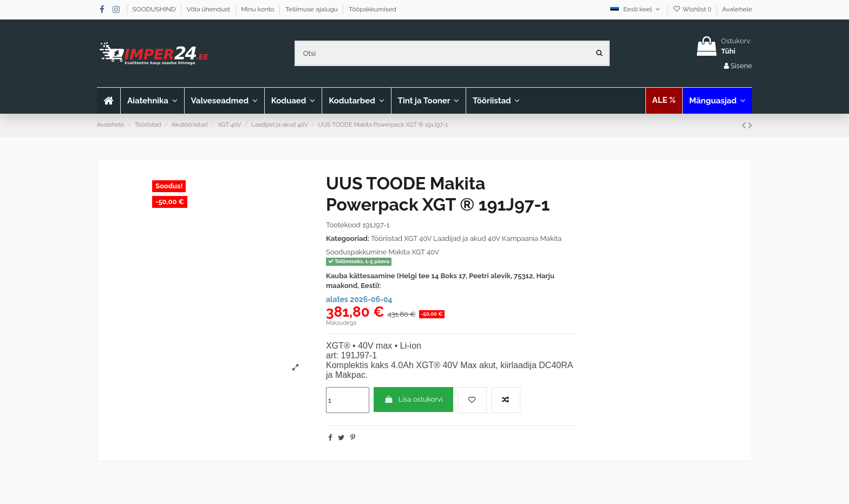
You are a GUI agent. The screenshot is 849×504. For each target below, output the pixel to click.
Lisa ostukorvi (413, 399)
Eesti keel (636, 9)
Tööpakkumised (373, 9)
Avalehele (737, 9)
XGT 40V (418, 238)
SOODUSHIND (155, 9)
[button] (224, 101)
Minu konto (259, 9)
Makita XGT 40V (414, 252)
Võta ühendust (210, 9)
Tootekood (343, 225)
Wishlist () (693, 9)
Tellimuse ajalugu (312, 9)
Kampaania (520, 238)
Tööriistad (387, 238)
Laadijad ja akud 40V (466, 238)
